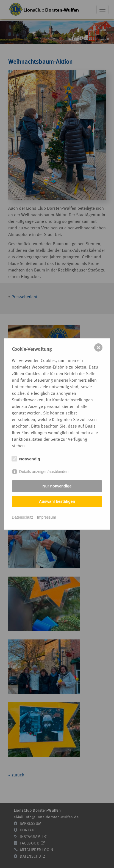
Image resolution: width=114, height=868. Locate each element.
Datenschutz (23, 517)
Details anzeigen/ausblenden (44, 472)
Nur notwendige (57, 486)
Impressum (47, 517)
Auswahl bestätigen (57, 501)
